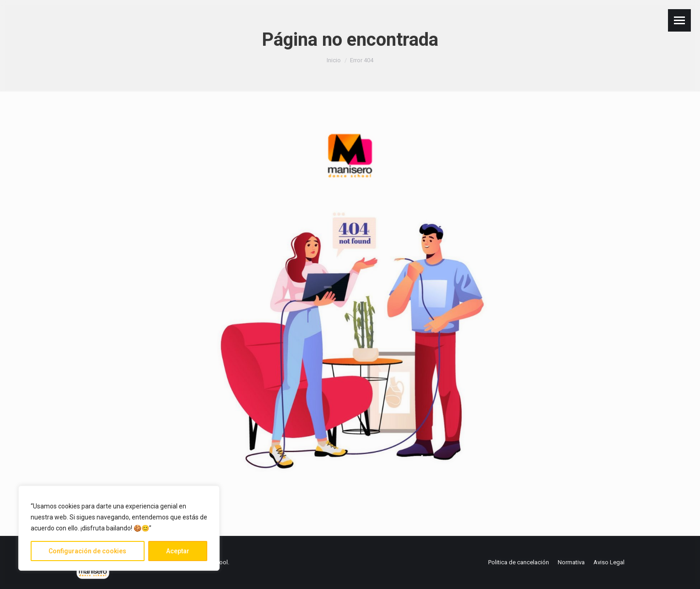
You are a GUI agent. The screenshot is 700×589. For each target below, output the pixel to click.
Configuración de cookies (87, 551)
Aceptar (178, 551)
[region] (119, 528)
